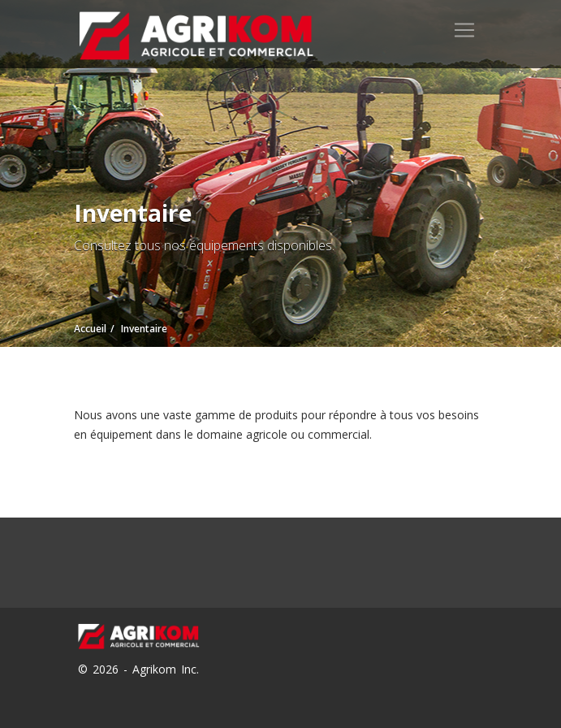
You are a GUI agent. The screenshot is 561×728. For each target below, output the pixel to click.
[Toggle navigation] (464, 30)
